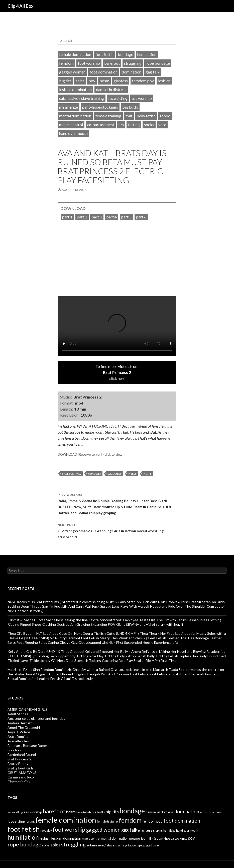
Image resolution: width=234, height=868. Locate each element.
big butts (130, 107)
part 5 (126, 217)
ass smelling (15, 812)
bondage (125, 54)
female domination (75, 54)
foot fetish (104, 54)
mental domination (75, 116)
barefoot (112, 63)
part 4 (112, 217)
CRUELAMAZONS (22, 773)
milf (129, 116)
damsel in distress (111, 89)
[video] (117, 264)
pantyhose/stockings (100, 107)
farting (134, 125)
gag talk (153, 72)
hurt (147, 474)
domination (132, 72)
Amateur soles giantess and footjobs (36, 718)
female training (108, 116)
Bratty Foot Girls (21, 768)
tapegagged (144, 845)
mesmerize (69, 107)
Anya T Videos (19, 732)
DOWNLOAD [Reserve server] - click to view (90, 454)
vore (162, 125)
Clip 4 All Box (21, 6)
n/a (121, 125)
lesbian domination (75, 89)
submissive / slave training (82, 98)
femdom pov (143, 81)
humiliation (147, 54)
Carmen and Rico (21, 777)
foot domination (104, 72)
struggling (133, 63)
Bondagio (15, 750)
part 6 (141, 217)
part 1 (67, 217)
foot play (46, 831)
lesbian (164, 81)
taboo (165, 116)
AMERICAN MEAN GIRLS (28, 709)
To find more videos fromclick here (117, 372)
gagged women (72, 72)
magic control (71, 125)
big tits (65, 81)
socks (149, 125)
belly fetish (146, 116)
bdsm (104, 81)
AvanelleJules (18, 741)
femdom (66, 63)
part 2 (82, 217)
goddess (115, 474)
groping (158, 831)
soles (80, 81)
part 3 (97, 217)
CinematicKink (19, 782)
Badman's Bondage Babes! (28, 745)
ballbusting (71, 474)
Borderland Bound (22, 755)
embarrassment (101, 125)
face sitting (118, 98)
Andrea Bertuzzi (20, 723)
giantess (121, 81)
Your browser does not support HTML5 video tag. (117, 326)
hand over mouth (73, 133)
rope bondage (158, 63)
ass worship (142, 98)
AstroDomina (18, 736)
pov (92, 81)
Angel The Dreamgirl (24, 727)
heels (133, 474)
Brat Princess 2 (19, 759)
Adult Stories (18, 714)
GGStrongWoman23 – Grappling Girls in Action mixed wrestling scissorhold (117, 530)
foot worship (89, 63)
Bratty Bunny (18, 764)
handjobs (169, 831)
